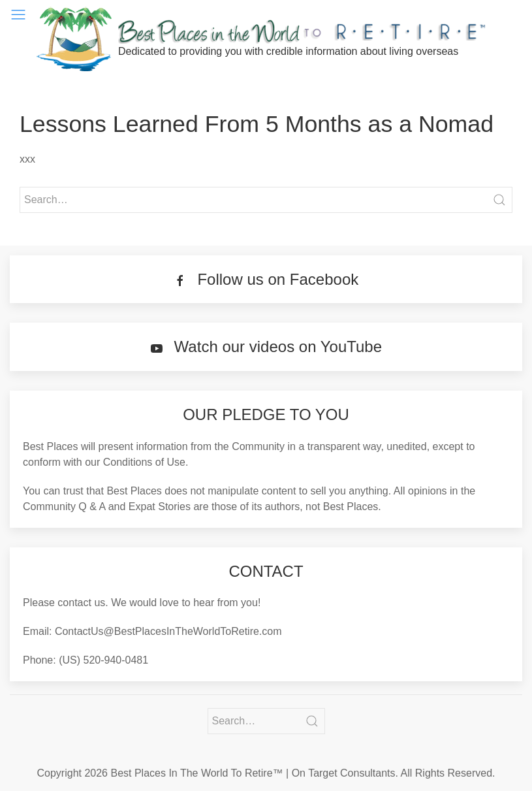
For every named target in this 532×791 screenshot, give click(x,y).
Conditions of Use (144, 462)
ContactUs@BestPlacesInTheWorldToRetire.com (168, 631)
